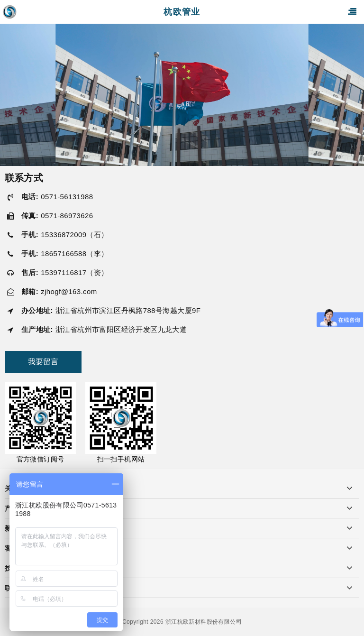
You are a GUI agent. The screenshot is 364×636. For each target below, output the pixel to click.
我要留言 (43, 362)
